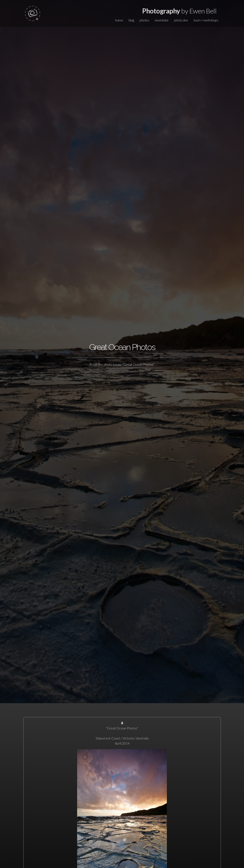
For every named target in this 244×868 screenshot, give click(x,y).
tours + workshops (206, 20)
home (119, 20)
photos (144, 20)
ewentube (162, 20)
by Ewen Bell (179, 11)
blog (131, 20)
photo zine (181, 20)
